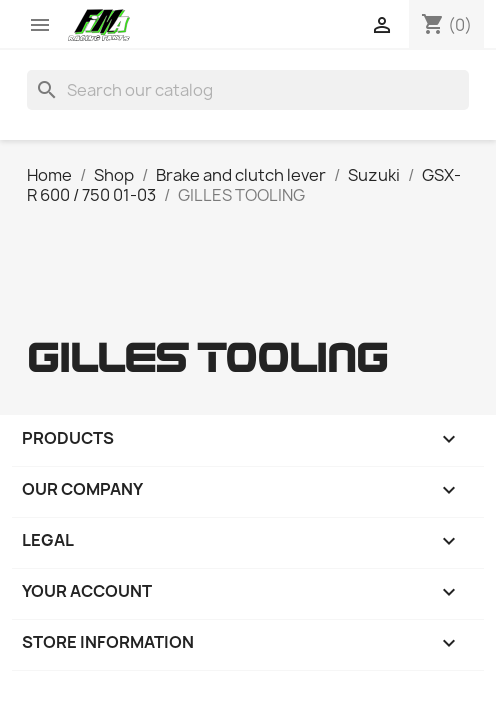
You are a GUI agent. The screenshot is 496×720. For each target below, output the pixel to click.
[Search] (247, 90)
